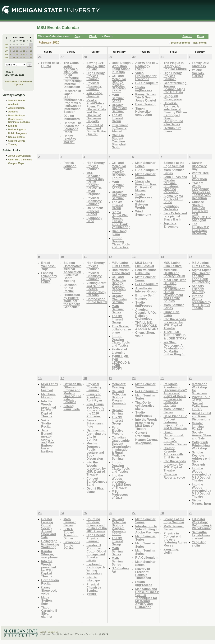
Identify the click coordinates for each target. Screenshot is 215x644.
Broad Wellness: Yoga (48, 266)
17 (14, 54)
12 (21, 51)
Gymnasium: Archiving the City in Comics (96, 435)
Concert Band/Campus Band (97, 481)
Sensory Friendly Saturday (198, 289)
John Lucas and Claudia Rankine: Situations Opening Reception (175, 185)
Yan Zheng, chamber (95, 95)
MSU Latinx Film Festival (121, 264)
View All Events (17, 101)
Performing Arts (17, 130)
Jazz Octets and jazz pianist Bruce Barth (175, 216)
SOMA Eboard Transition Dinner (71, 534)
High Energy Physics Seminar (96, 76)
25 (17, 57)
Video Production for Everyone (146, 76)
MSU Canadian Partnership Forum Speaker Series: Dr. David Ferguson (95, 183)
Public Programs (17, 133)
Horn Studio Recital (50, 582)
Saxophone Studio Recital (72, 545)
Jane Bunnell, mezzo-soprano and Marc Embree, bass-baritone (48, 441)
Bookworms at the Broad (121, 271)
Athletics (13, 112)
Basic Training (146, 104)
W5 (6, 44)
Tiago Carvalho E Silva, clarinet (49, 612)
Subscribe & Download (18, 81)
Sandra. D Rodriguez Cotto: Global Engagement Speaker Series (96, 553)
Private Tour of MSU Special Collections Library (201, 403)
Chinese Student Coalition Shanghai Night (119, 141)
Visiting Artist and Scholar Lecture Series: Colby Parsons (96, 289)
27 (14, 44)
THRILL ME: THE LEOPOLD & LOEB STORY (121, 362)
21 (27, 54)
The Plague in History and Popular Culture (175, 66)
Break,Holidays (17, 116)
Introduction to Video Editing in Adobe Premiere (147, 529)
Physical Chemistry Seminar (94, 86)
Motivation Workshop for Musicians (200, 389)
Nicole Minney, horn (201, 502)
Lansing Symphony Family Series (49, 277)
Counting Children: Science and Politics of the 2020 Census (97, 525)
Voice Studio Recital (46, 423)
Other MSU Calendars (20, 160)
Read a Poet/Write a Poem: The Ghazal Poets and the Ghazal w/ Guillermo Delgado (96, 111)
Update (19, 84)
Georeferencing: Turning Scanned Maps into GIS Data (175, 88)
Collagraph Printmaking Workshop (201, 445)
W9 (6, 57)
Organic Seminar (118, 412)
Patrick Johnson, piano (70, 166)
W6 (6, 48)
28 (17, 44)
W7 (6, 51)
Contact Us (53, 632)
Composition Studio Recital (97, 301)
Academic (14, 104)
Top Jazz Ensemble (171, 225)
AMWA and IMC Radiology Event (147, 66)
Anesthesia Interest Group (146, 290)
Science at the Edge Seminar (174, 164)
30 (24, 44)
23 (10, 57)
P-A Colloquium (147, 83)
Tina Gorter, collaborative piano (121, 329)
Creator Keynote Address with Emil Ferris (173, 453)
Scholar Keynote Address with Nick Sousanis (201, 458)
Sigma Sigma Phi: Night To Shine (173, 199)
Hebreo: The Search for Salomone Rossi (72, 127)
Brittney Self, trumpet (145, 297)
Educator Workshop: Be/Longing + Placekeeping (202, 524)
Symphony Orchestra (171, 208)
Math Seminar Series (118, 98)
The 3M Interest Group (117, 118)
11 (17, 51)
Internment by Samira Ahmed (120, 128)
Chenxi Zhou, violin (145, 334)
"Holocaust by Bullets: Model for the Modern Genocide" (72, 301)
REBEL (92, 594)
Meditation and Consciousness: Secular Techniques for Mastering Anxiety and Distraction (147, 598)
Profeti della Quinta (50, 64)
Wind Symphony (143, 213)
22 (31, 54)
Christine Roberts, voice (174, 476)
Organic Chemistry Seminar (119, 108)
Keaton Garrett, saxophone (147, 441)
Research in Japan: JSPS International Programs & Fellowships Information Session (73, 101)
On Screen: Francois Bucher (95, 211)
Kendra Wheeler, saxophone (49, 554)
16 (10, 54)
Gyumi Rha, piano (95, 490)
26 (10, 44)
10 (14, 51)
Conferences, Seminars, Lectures (19, 121)
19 (21, 54)
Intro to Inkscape (93, 579)
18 (17, 54)
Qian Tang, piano (120, 233)
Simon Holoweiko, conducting (144, 111)
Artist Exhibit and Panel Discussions (201, 416)
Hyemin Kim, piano (173, 130)
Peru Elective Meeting (118, 430)
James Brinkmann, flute (95, 423)
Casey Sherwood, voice (49, 590)
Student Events (17, 141)
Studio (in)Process (144, 89)
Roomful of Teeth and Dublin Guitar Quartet (96, 130)
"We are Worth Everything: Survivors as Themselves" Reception (201, 190)
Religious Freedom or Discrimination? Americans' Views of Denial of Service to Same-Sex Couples (175, 395)
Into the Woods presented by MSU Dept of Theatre (175, 324)
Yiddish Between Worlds (142, 204)
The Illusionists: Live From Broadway (200, 229)
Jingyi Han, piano (172, 314)
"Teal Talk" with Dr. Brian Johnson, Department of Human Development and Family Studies (175, 291)
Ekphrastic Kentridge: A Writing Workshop (96, 569)
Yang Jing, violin (171, 551)
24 (14, 57)
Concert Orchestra (143, 434)
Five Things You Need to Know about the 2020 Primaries (95, 410)
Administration (16, 108)
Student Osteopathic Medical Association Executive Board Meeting (72, 272)
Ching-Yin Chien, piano (173, 98)
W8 (6, 54)
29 (21, 44)
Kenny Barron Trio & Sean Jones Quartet (146, 97)
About (43, 632)
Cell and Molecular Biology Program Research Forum (119, 83)
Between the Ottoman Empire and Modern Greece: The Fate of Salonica (73, 393)
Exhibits (13, 126)
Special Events (16, 137)
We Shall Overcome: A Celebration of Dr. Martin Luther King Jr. (174, 348)
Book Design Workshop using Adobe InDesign (121, 67)
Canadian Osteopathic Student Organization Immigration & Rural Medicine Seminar (121, 448)
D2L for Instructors (71, 117)
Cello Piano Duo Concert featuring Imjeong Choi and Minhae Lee (175, 422)
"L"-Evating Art (120, 570)
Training (13, 144)
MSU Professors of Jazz (120, 495)
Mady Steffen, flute (47, 600)
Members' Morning (48, 396)
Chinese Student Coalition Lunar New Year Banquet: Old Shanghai (201, 211)
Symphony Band (94, 220)
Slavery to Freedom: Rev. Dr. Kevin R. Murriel (146, 186)
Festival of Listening (119, 351)
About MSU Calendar (20, 156)
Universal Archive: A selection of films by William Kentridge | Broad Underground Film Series (175, 114)
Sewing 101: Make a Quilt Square (96, 66)
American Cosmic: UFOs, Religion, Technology (146, 314)
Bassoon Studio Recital (70, 288)
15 (31, 51)
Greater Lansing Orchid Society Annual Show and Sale (202, 431)
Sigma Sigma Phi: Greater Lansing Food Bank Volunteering (121, 220)
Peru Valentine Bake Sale (146, 271)
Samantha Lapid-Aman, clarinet (201, 535)
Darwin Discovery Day (199, 166)
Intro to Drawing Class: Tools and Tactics (121, 243)
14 (27, 51)
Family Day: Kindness (201, 64)
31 (27, 44)
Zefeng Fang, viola (71, 408)
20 (24, 54)
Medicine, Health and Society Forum (174, 273)
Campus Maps (16, 163)
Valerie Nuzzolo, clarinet (198, 73)
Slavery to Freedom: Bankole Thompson (143, 573)
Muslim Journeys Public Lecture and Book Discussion (95, 451)
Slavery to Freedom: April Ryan (94, 397)
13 (24, 51)
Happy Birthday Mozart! (70, 139)
